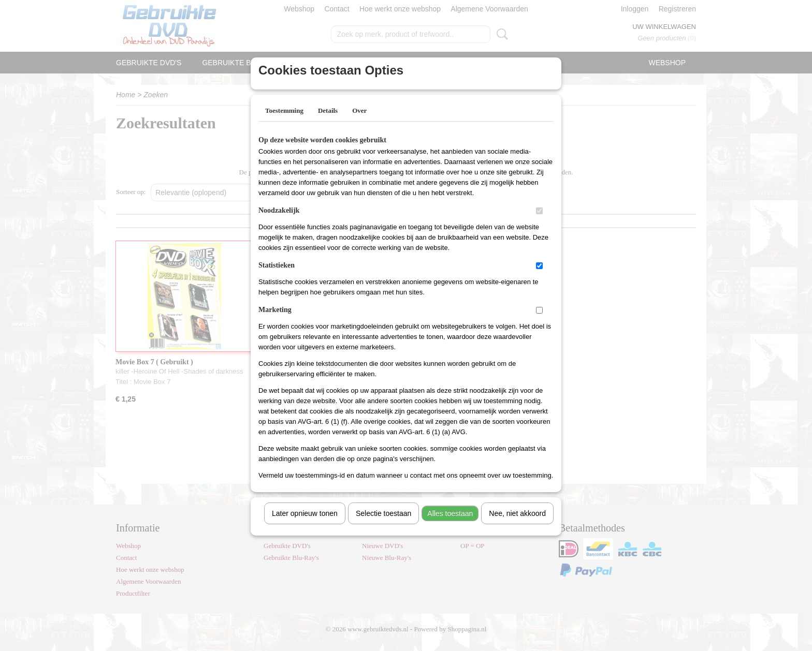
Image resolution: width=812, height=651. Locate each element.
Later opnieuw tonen (305, 527)
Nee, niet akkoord (517, 527)
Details (328, 124)
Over (359, 124)
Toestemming (284, 124)
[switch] (539, 224)
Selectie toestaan (383, 527)
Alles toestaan (450, 527)
